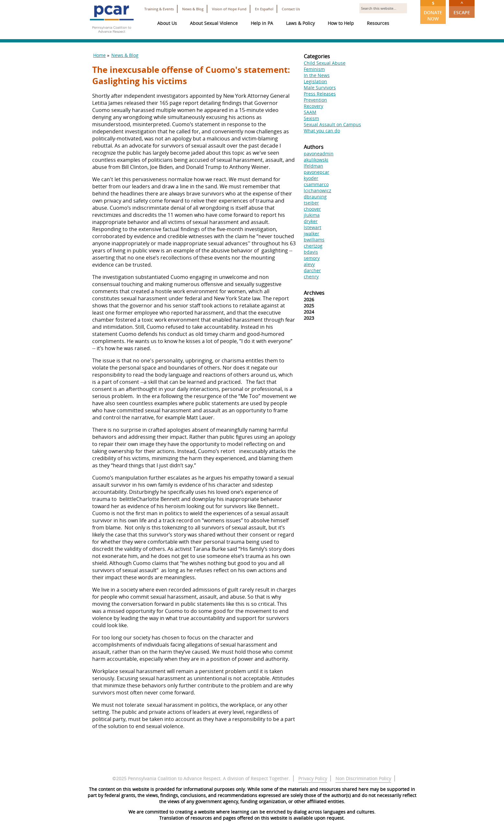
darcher (312, 270)
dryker (311, 221)
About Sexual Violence (214, 23)
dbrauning (315, 197)
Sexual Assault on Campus (332, 124)
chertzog (313, 246)
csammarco (316, 184)
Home (99, 55)
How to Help (341, 23)
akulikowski (316, 160)
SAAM (310, 112)
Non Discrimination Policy (363, 778)
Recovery (313, 106)
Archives (314, 293)
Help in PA (262, 23)
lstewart (312, 227)
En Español (264, 9)
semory (312, 258)
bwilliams (314, 240)
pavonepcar (317, 172)
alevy (309, 264)
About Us (167, 23)
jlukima (312, 215)
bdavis (311, 252)
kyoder (311, 178)
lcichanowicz (318, 190)
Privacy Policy (313, 778)
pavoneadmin (319, 154)
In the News (317, 75)
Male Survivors (320, 88)
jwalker (312, 233)
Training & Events (159, 9)
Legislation (315, 81)
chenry (311, 277)
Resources (378, 23)
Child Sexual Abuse (325, 63)
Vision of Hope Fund (229, 9)
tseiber (311, 203)
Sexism (311, 118)
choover (312, 209)
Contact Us (291, 9)
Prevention (315, 100)
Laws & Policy (300, 23)
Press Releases (320, 94)
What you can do (322, 131)
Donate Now (433, 11)
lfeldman (313, 166)
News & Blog (193, 9)
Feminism (314, 69)
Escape (462, 8)
